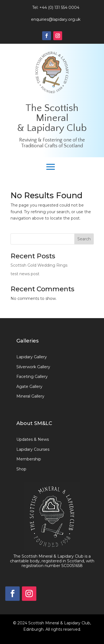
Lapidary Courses (33, 449)
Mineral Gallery (30, 396)
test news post (25, 274)
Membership (29, 459)
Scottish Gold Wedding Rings (39, 265)
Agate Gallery (29, 387)
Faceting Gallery (32, 377)
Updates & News (33, 439)
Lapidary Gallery (32, 357)
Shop (21, 469)
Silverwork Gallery (33, 367)
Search (84, 239)
